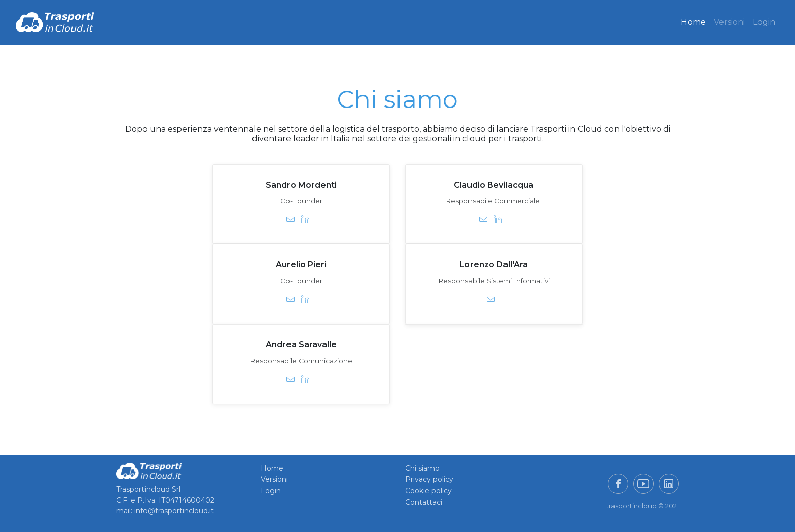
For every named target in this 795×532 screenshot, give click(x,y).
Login (764, 22)
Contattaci (424, 502)
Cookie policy (428, 491)
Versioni (729, 22)
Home (693, 22)
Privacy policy (429, 479)
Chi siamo (422, 468)
